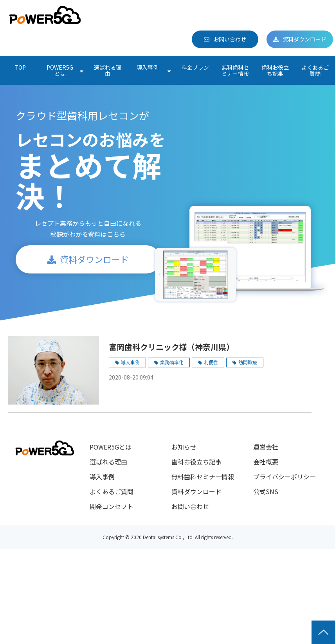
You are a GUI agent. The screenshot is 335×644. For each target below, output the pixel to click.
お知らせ (184, 447)
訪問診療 (248, 362)
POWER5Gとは (60, 70)
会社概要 (266, 462)
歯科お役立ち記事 (275, 70)
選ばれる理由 (108, 70)
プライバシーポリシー (285, 477)
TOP (20, 67)
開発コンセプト (112, 506)
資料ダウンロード (304, 39)
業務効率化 (172, 362)
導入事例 (148, 67)
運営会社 (266, 447)
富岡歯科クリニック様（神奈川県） (171, 347)
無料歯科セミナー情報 (235, 70)
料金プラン (195, 67)
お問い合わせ (230, 39)
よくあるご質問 (315, 70)
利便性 (211, 362)
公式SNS (266, 491)
